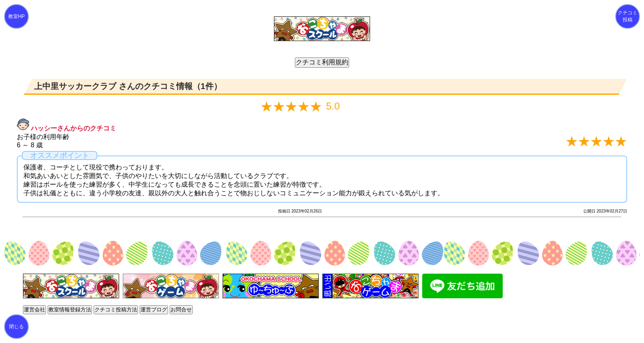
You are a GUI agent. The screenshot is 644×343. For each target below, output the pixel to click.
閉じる (16, 327)
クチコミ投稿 (628, 16)
